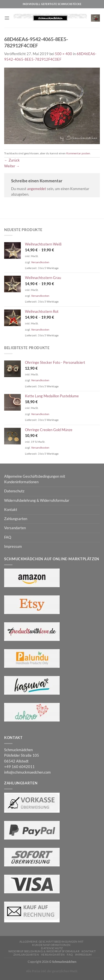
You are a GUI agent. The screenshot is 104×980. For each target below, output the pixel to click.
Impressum (13, 547)
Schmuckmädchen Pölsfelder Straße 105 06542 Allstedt (22, 755)
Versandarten (15, 528)
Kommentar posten (78, 153)
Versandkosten (40, 262)
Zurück (12, 160)
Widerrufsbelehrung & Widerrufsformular (37, 501)
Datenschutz (14, 491)
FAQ (8, 537)
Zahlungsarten (16, 519)
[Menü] (7, 18)
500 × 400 (64, 54)
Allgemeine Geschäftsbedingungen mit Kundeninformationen (35, 479)
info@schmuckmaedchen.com (27, 772)
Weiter (12, 166)
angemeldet (37, 189)
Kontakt (11, 510)
